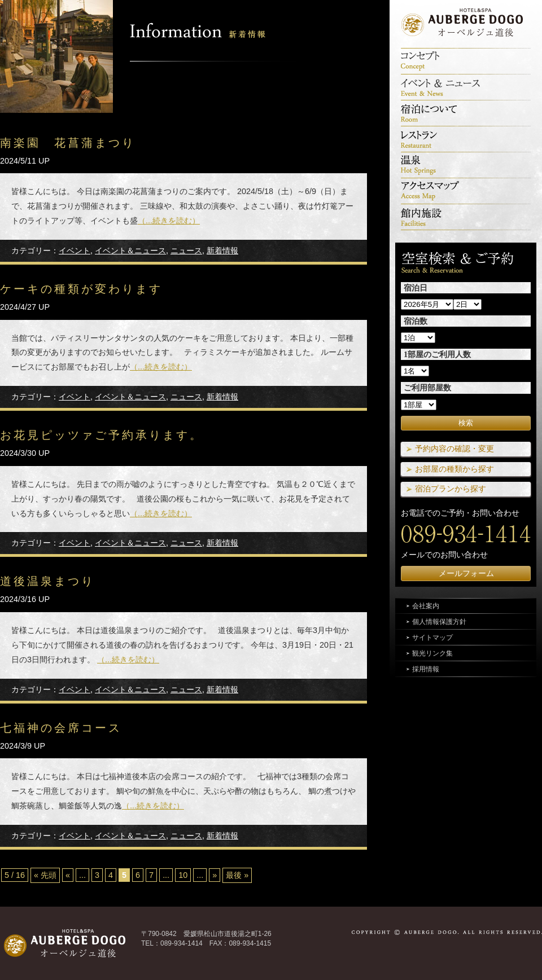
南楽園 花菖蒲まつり (68, 143)
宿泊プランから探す (451, 489)
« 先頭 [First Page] (45, 875)
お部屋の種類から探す (454, 469)
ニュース (186, 251)
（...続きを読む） (169, 221)
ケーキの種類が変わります (81, 289)
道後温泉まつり (47, 581)
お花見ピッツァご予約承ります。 (102, 435)
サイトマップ (432, 638)
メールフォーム (466, 573)
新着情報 (222, 251)
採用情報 (426, 669)
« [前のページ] (68, 875)
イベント (75, 251)
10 (183, 875)
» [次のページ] (215, 875)
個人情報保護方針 (439, 622)
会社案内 (426, 606)
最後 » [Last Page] (237, 875)
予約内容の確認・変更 (454, 449)
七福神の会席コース (61, 728)
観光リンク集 (432, 653)
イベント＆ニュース (130, 251)
